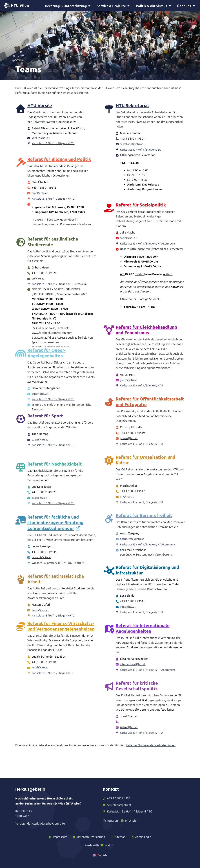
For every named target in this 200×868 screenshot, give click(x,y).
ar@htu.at (38, 275)
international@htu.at (133, 666)
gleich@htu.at (129, 382)
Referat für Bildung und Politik (59, 157)
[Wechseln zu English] (100, 855)
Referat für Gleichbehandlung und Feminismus (146, 331)
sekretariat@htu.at (132, 145)
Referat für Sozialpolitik (141, 206)
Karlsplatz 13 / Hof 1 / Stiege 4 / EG (143, 150)
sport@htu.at (40, 452)
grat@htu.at (39, 504)
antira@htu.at (41, 616)
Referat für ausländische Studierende (53, 238)
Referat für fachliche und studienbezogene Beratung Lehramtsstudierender (55, 529)
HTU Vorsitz (40, 106)
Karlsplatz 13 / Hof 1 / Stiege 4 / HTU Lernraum (150, 244)
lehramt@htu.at (42, 563)
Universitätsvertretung (47, 122)
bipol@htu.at (40, 191)
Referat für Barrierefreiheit (144, 517)
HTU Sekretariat (133, 106)
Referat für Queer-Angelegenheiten (46, 359)
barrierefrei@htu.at (133, 540)
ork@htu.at (127, 498)
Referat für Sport (45, 428)
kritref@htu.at (129, 729)
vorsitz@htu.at (41, 138)
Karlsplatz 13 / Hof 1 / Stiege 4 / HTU (55, 144)
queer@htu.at (41, 400)
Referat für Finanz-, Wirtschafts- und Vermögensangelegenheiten (61, 638)
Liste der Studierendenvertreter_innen (151, 747)
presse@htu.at (129, 440)
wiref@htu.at (40, 679)
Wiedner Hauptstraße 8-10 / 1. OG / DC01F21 (61, 569)
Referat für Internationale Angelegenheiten (143, 630)
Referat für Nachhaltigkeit (55, 470)
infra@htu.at (128, 608)
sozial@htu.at (129, 239)
